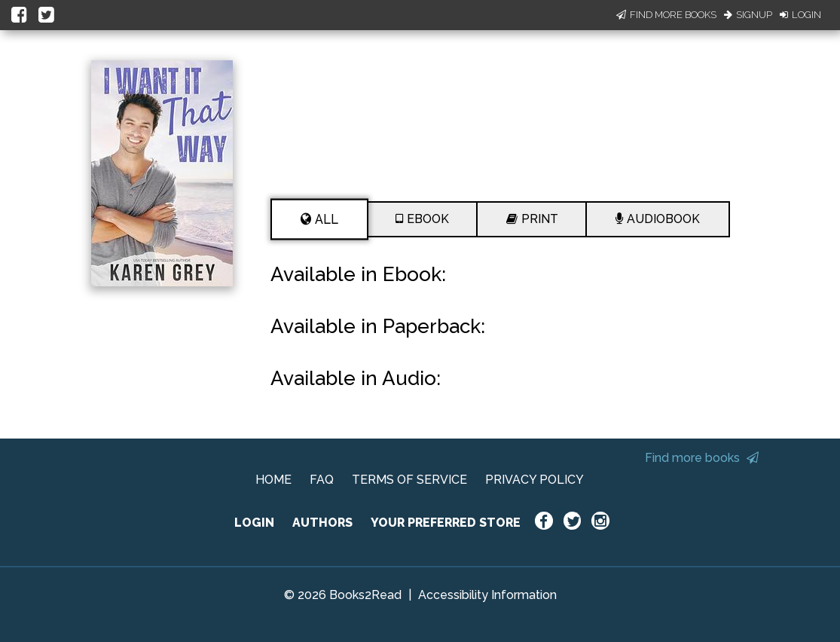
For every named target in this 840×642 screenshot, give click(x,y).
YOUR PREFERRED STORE (446, 523)
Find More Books (666, 15)
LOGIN (254, 523)
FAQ (322, 480)
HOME (273, 480)
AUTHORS (322, 523)
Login (800, 15)
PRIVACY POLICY (535, 480)
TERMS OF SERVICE (409, 480)
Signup (748, 15)
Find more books (702, 458)
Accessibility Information (487, 595)
